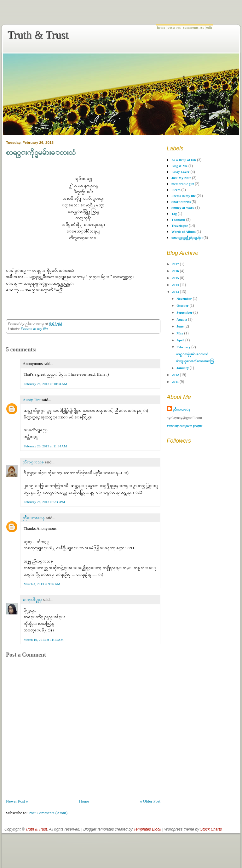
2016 (176, 271)
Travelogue (180, 226)
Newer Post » (17, 801)
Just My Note (181, 178)
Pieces (176, 190)
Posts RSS (174, 28)
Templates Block (147, 829)
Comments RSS (194, 28)
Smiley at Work (183, 208)
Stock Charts (211, 829)
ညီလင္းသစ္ (33, 462)
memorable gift (183, 184)
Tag (174, 214)
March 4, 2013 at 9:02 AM (42, 584)
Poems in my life (34, 329)
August (182, 319)
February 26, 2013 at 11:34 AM (45, 446)
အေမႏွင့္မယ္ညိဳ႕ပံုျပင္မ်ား (187, 238)
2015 (176, 278)
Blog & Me (179, 166)
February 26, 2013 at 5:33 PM (44, 502)
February (183, 347)
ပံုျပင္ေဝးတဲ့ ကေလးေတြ (195, 361)
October (182, 306)
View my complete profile (185, 426)
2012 (176, 375)
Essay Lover (180, 172)
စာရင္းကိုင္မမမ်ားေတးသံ (41, 152)
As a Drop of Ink (184, 160)
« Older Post (150, 801)
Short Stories (181, 202)
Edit (209, 28)
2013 (176, 292)
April (180, 340)
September (184, 313)
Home (161, 28)
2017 (176, 264)
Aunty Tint (32, 400)
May (180, 333)
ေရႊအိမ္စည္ (32, 599)
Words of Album (184, 232)
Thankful (178, 220)
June (180, 326)
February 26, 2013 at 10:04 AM (45, 384)
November (184, 299)
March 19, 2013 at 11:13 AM (44, 640)
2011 (175, 382)
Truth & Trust (38, 35)
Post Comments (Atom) (48, 813)
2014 (176, 285)
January (183, 368)
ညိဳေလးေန (34, 518)
